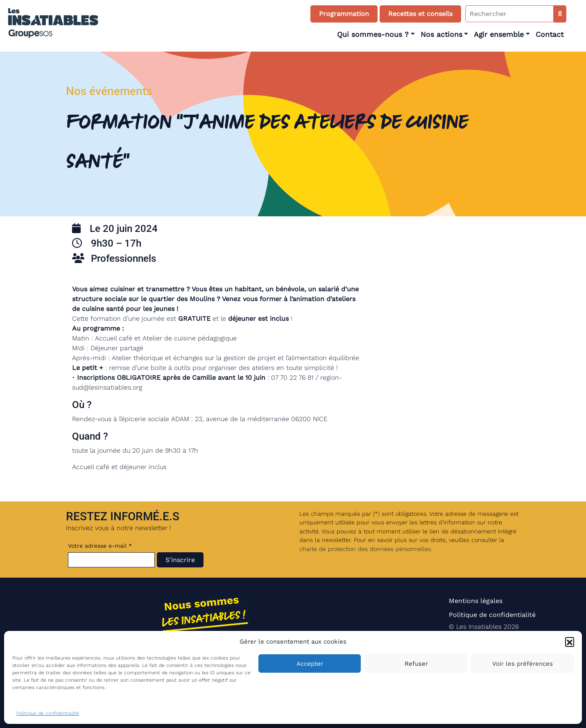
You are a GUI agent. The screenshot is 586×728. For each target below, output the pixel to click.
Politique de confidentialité (48, 713)
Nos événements (109, 91)
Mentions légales (476, 601)
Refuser (416, 664)
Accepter (310, 664)
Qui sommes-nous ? (373, 34)
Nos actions (441, 34)
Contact (550, 34)
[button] (570, 642)
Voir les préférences (523, 664)
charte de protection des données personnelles (365, 549)
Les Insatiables (479, 627)
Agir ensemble (499, 34)
